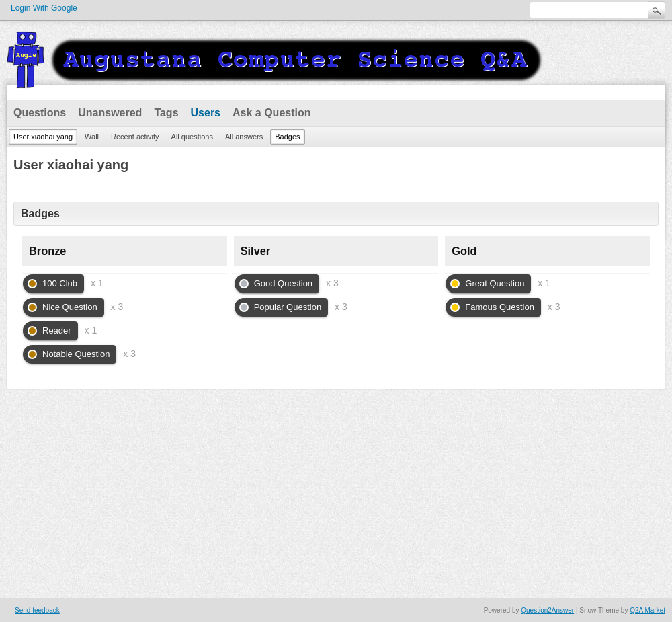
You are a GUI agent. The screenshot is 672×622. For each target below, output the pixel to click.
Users (206, 113)
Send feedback (37, 610)
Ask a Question (271, 113)
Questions (40, 113)
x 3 (117, 307)
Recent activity (135, 137)
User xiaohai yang (43, 137)
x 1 (97, 283)
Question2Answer (547, 610)
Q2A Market (647, 610)
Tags (166, 113)
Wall (92, 137)
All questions (192, 137)
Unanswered (110, 113)
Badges (287, 137)
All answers (244, 137)
